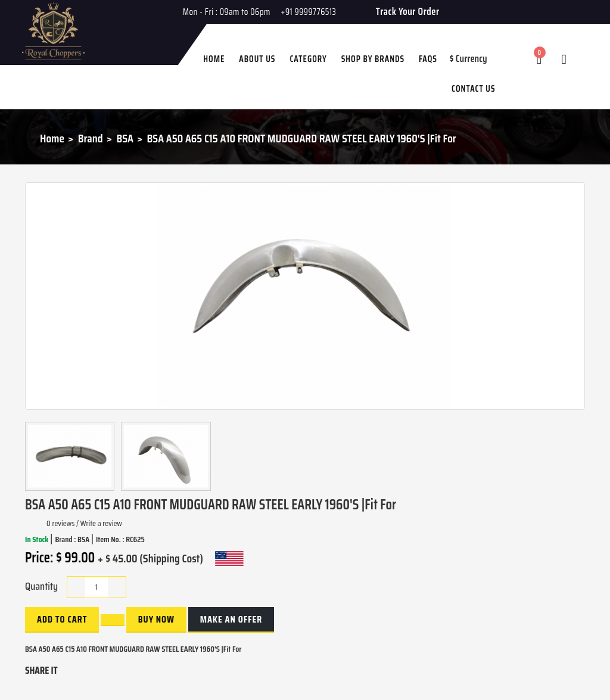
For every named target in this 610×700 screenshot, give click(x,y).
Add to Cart (62, 619)
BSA (125, 138)
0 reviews (60, 523)
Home (52, 138)
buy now (156, 619)
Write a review (101, 523)
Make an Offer (231, 619)
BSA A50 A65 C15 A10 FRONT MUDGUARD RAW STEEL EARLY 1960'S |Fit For (302, 138)
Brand (91, 138)
